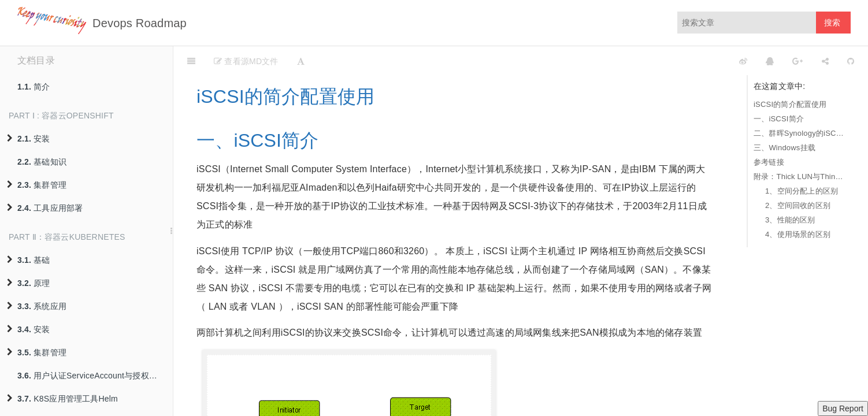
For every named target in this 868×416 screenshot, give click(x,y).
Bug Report (843, 408)
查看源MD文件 (246, 61)
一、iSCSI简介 (779, 119)
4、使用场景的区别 (798, 234)
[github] (692, 61)
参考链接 (769, 162)
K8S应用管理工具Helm (62, 399)
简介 (34, 87)
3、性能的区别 (790, 220)
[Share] (825, 61)
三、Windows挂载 (784, 148)
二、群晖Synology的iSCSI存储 (799, 133)
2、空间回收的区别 (798, 205)
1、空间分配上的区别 (802, 191)
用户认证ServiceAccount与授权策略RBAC (95, 376)
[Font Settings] (301, 61)
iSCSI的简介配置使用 (790, 104)
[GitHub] (851, 61)
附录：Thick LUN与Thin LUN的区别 (799, 177)
